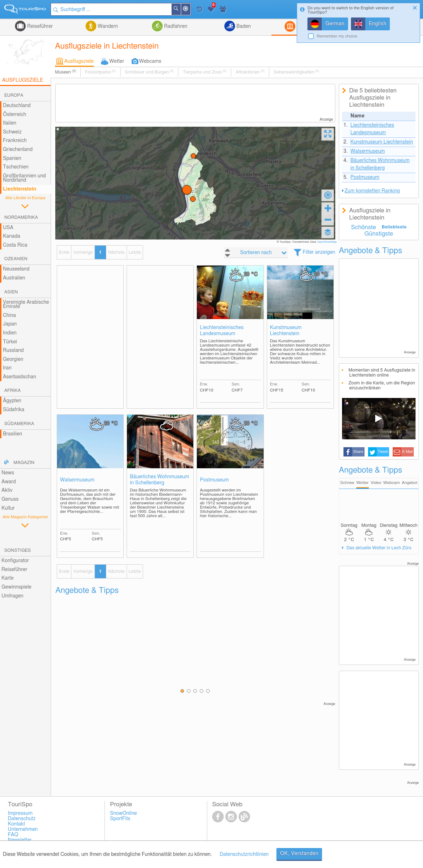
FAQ (13, 835)
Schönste (363, 227)
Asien (11, 292)
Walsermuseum (77, 480)
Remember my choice (337, 36)
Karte (7, 578)
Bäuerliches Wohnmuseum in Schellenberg (159, 480)
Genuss (10, 499)
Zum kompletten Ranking (372, 191)
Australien (14, 278)
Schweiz (12, 132)
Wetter (117, 61)
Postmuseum (214, 480)
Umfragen (12, 596)
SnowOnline (123, 813)
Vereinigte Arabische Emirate (26, 305)
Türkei (10, 342)
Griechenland (18, 150)
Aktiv (7, 490)
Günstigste (379, 234)
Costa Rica (15, 245)
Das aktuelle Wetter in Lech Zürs (378, 548)
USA (8, 228)
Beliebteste (394, 227)
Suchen (180, 9)
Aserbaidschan (19, 377)
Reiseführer (39, 26)
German (335, 24)
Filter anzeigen (319, 252)
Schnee (347, 483)
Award (9, 482)
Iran (7, 368)
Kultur (8, 508)
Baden (243, 26)
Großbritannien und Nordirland (24, 178)
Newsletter (20, 840)
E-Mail (408, 452)
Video (376, 483)
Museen (65, 72)
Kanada (11, 236)
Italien (9, 123)
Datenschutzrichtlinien (244, 854)
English (378, 24)
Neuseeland (16, 269)
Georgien (13, 359)
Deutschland (17, 106)
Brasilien (12, 434)
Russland (13, 350)
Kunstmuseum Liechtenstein (286, 331)
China (9, 316)
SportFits (120, 819)
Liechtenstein (20, 189)
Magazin (24, 463)
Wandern (107, 26)
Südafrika (14, 410)
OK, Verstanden (299, 854)
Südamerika (19, 424)
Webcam (392, 483)
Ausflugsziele (79, 61)
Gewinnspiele (16, 587)
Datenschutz (22, 819)
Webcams (150, 61)
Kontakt (16, 824)
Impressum (20, 813)
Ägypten (12, 401)
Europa (14, 95)
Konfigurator (15, 561)
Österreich (14, 115)
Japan (10, 324)
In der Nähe (190, 10)
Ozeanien (16, 259)
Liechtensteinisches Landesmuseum (221, 331)
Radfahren (175, 26)
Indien (10, 333)
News (8, 473)
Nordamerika (21, 218)
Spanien (12, 158)
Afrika (12, 391)
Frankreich (15, 141)
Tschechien (16, 167)
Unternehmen (23, 829)
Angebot (410, 483)
